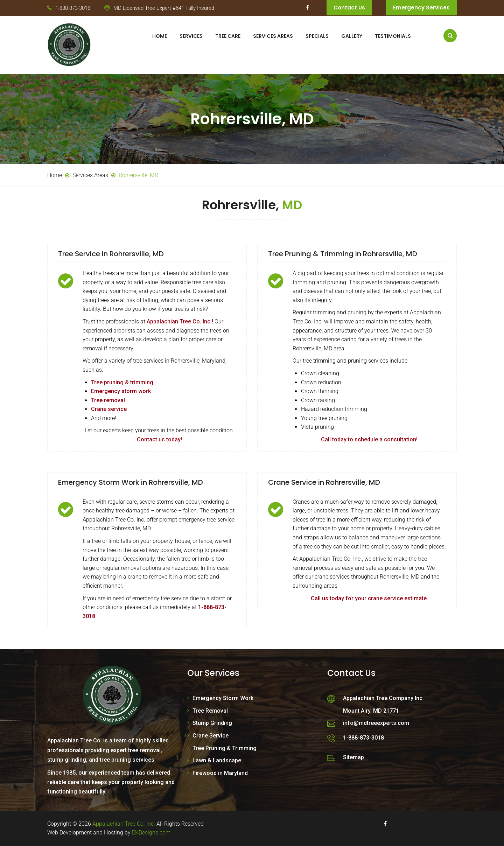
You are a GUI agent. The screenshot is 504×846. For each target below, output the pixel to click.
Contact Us (349, 8)
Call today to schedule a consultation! (369, 439)
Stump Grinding (212, 723)
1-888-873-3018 (73, 8)
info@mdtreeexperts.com (376, 723)
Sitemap (353, 757)
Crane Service (211, 736)
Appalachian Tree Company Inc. (383, 698)
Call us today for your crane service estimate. (369, 598)
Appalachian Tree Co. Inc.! (180, 321)
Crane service (109, 409)
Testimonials (393, 36)
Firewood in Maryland (220, 773)
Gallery (352, 36)
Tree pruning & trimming (122, 382)
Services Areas (273, 36)
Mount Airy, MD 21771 (371, 711)
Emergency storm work (121, 391)
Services (191, 36)
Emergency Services (421, 8)
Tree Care (228, 36)
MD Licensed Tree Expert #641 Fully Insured (164, 8)
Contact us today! (159, 439)
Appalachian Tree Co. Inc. (124, 824)
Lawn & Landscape (217, 760)
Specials (317, 36)
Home (160, 36)
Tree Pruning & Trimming (225, 748)
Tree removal (108, 400)
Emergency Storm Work (223, 698)
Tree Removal (210, 711)
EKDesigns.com (151, 833)
